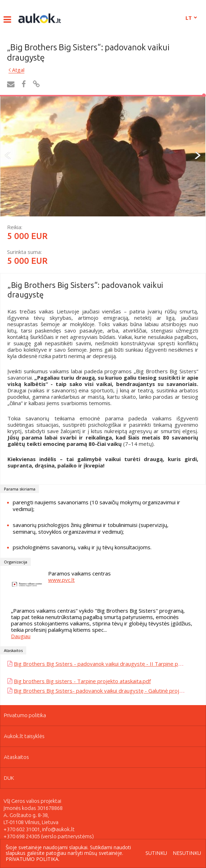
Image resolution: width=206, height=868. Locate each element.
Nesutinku (187, 853)
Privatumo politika (25, 715)
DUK (9, 778)
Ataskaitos (16, 757)
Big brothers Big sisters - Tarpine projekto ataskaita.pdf (82, 681)
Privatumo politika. (33, 859)
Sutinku (156, 853)
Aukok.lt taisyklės (24, 736)
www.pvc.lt (61, 580)
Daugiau (21, 636)
